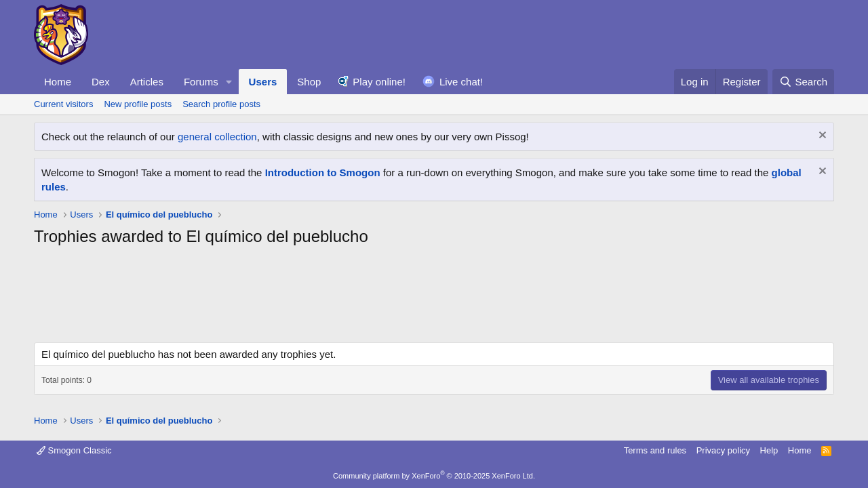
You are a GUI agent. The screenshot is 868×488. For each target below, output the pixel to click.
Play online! (379, 82)
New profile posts (138, 104)
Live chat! (461, 82)
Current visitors (63, 104)
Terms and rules (655, 450)
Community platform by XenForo (434, 476)
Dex (101, 82)
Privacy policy (723, 450)
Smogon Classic (74, 450)
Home (58, 82)
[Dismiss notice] (821, 137)
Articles (147, 82)
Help (769, 450)
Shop (309, 82)
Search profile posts (221, 104)
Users (263, 82)
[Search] (803, 82)
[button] (229, 82)
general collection (217, 137)
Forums (201, 82)
